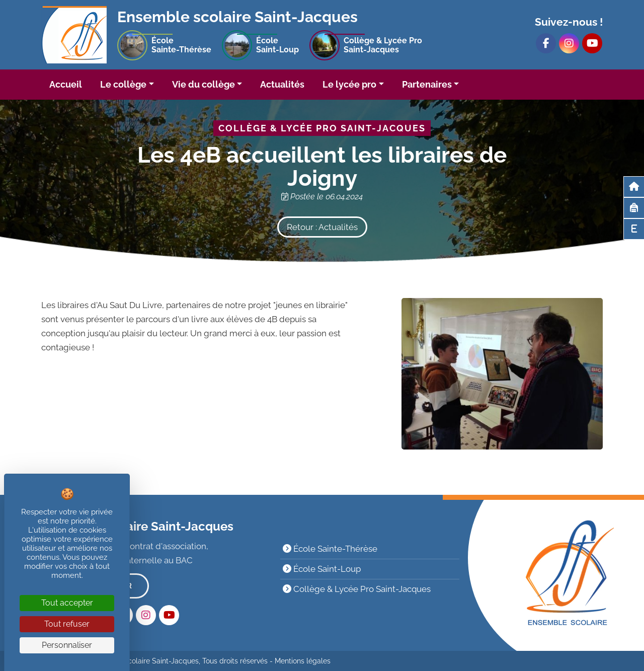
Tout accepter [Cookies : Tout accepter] (67, 603)
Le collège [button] (123, 84)
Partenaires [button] (427, 84)
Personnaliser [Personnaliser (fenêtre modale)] (67, 645)
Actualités (282, 84)
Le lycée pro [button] (349, 84)
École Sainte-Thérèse (330, 549)
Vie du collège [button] (204, 84)
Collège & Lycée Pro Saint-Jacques (357, 589)
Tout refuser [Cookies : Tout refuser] (67, 624)
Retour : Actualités (322, 227)
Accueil (66, 84)
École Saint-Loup (322, 569)
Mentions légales (303, 661)
